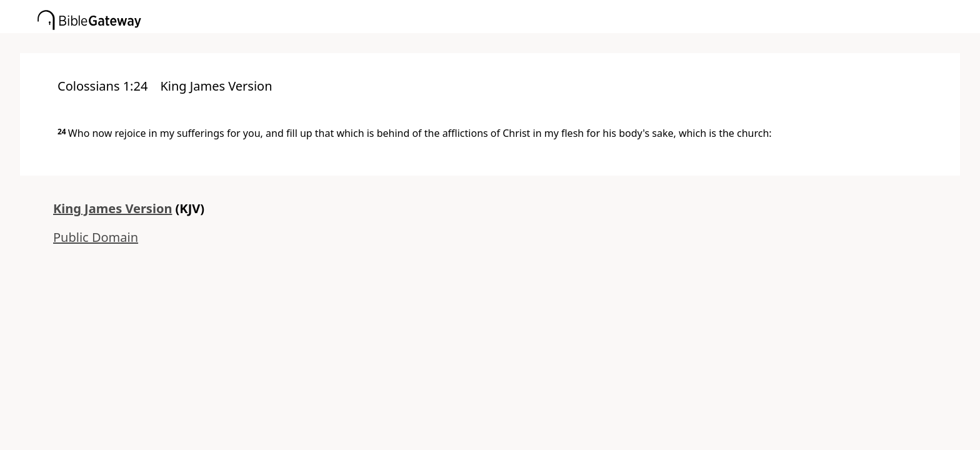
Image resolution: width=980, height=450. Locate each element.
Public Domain (96, 237)
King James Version (112, 208)
